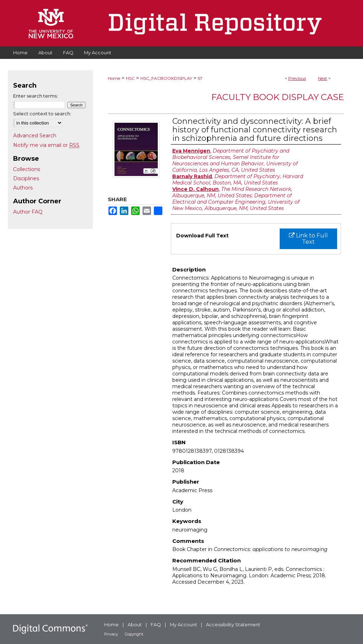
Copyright (134, 634)
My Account (183, 624)
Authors (23, 188)
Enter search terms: (35, 96)
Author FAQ (28, 212)
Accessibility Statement (233, 624)
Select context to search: (42, 114)
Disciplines (26, 178)
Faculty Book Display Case (278, 97)
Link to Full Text (308, 239)
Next (323, 78)
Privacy (111, 634)
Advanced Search (35, 136)
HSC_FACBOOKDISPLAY (166, 78)
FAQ (156, 624)
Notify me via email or (46, 145)
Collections (27, 169)
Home (114, 78)
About (135, 624)
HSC (130, 78)
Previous (297, 78)
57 (200, 78)
